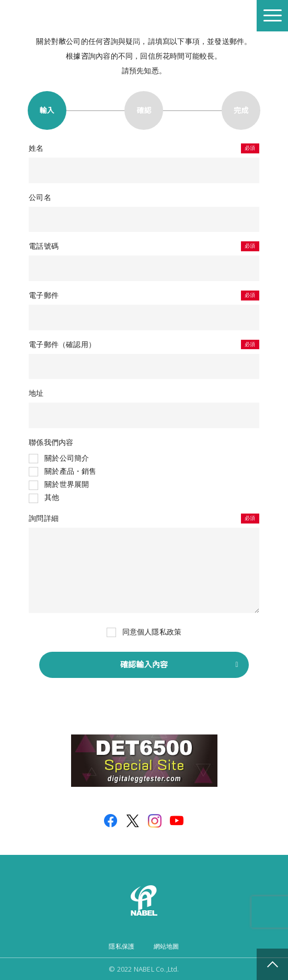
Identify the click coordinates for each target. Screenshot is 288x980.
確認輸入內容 (144, 665)
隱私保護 (122, 946)
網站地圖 (166, 946)
